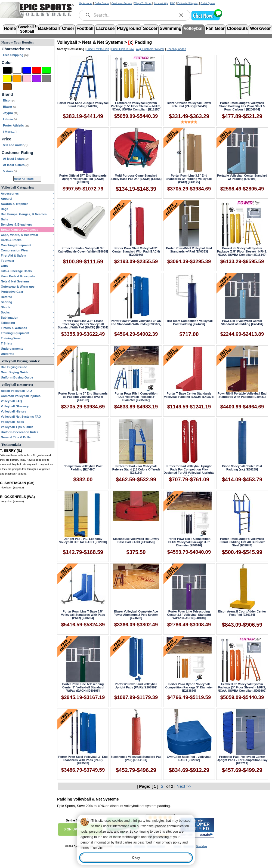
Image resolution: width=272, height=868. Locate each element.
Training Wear (11, 338)
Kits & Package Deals (16, 271)
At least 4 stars (16, 165)
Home (10, 28)
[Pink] (27, 79)
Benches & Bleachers (16, 224)
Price (6, 139)
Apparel (7, 199)
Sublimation (10, 318)
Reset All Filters (24, 179)
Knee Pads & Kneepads (18, 276)
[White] (17, 70)
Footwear (8, 261)
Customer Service (122, 3)
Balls (4, 219)
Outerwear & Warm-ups (18, 287)
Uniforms (7, 354)
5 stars (10, 171)
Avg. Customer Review (150, 49)
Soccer (150, 28)
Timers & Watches (14, 328)
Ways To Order (143, 3)
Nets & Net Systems (15, 281)
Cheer (68, 28)
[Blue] (27, 70)
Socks (5, 312)
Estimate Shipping (188, 3)
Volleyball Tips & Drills (17, 427)
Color (7, 63)
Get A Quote (208, 3)
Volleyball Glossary (15, 406)
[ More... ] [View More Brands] (10, 132)
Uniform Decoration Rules (20, 432)
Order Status (102, 3)
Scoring (7, 302)
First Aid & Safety (13, 256)
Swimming (171, 28)
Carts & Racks (11, 240)
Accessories (10, 193)
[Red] (37, 70)
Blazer (10, 107)
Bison (9, 100)
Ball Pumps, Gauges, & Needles (24, 214)
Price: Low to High (98, 49)
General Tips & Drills (16, 437)
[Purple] (37, 79)
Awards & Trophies (15, 204)
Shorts (6, 307)
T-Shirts (7, 343)
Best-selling (76, 49)
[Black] (7, 70)
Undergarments (12, 349)
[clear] (181, 15)
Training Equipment (15, 333)
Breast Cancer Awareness (19, 230)
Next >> (184, 786)
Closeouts (237, 28)
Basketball (49, 28)
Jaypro (11, 113)
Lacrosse (105, 28)
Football (85, 28)
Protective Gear (12, 292)
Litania (10, 119)
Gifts (4, 266)
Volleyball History (13, 411)
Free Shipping (16, 55)
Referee (6, 297)
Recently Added (176, 49)
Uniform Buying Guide (17, 377)
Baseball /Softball (27, 29)
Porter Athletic (16, 125)
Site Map (201, 846)
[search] (88, 15)
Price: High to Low (123, 49)
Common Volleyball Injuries (21, 396)
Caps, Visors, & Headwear (20, 235)
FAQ (173, 3)
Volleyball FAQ (11, 401)
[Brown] (7, 87)
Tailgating (8, 323)
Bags (4, 209)
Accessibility (161, 3)
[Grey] (46, 79)
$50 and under (15, 145)
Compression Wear (15, 250)
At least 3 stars (16, 159)
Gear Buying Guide (15, 372)
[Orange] (17, 79)
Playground (129, 28)
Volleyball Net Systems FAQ (21, 417)
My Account (86, 3)
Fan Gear (215, 28)
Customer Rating (17, 153)
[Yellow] (7, 79)
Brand (7, 94)
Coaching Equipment (16, 245)
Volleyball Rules (12, 422)
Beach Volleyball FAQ (16, 391)
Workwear (260, 28)
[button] (207, 20)
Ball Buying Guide (14, 367)
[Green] (46, 70)
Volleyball (194, 28)
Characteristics (16, 49)
